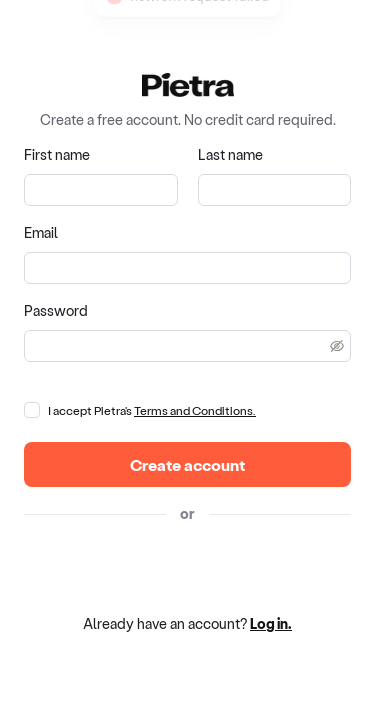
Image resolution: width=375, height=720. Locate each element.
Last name (230, 154)
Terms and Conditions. (195, 410)
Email (41, 232)
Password (56, 310)
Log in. (271, 623)
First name (57, 154)
